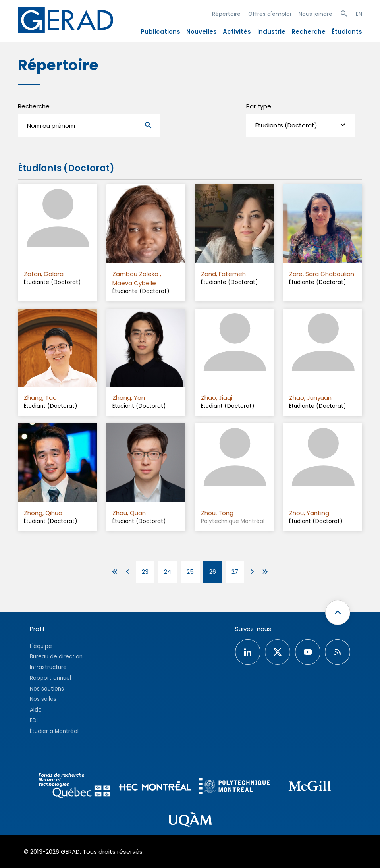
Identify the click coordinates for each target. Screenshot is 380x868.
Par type (259, 106)
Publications (160, 32)
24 (168, 572)
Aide (36, 710)
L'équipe (41, 646)
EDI (34, 720)
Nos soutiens (47, 689)
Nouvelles (202, 32)
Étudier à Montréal (54, 731)
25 (190, 572)
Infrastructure (48, 667)
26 (213, 572)
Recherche (309, 32)
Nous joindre (315, 14)
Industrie (271, 32)
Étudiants (347, 32)
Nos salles (43, 699)
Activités (237, 32)
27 (235, 572)
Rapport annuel (50, 678)
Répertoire (226, 14)
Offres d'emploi (270, 14)
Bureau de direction (56, 657)
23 (145, 572)
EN (359, 14)
